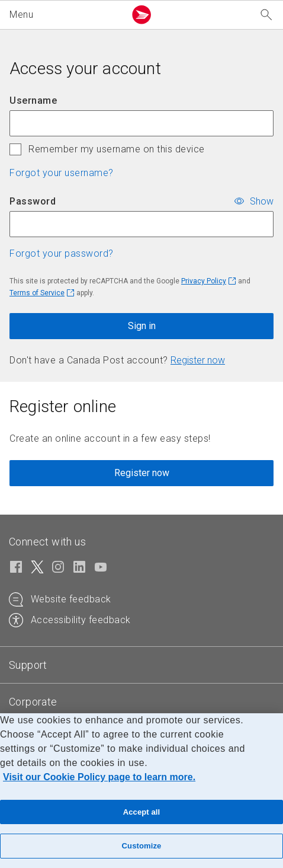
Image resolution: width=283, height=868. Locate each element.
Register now (198, 360)
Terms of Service (37, 293)
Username (33, 100)
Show (262, 201)
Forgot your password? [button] (62, 253)
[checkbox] (15, 149)
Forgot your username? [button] (62, 173)
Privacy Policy (204, 281)
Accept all (142, 812)
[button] (65, 15)
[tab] (28, 665)
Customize (142, 846)
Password (33, 201)
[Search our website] (266, 15)
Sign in (142, 326)
